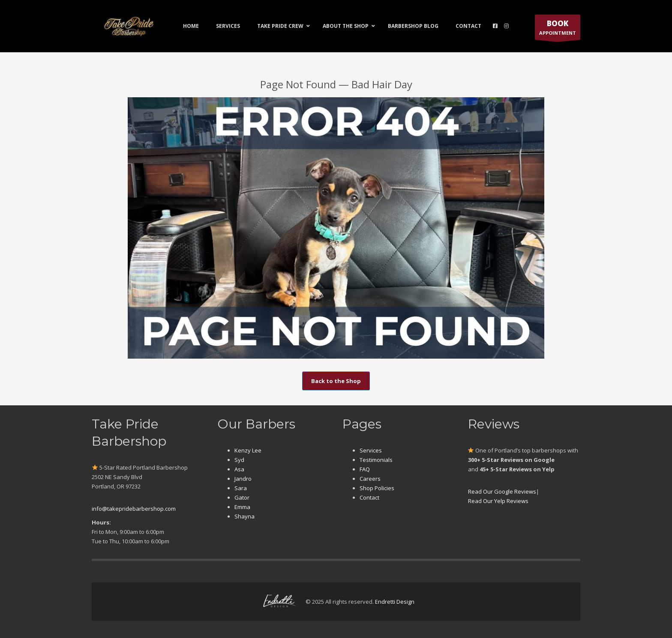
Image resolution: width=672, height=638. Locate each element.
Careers (370, 479)
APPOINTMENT (558, 29)
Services (371, 450)
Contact (369, 497)
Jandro (243, 479)
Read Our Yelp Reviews (498, 501)
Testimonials (376, 460)
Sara (241, 488)
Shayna (244, 516)
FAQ (365, 469)
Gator (242, 497)
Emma (242, 507)
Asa (239, 469)
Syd (239, 460)
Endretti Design (395, 602)
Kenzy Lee (248, 450)
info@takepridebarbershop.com (134, 509)
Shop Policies (377, 488)
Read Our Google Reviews (502, 491)
